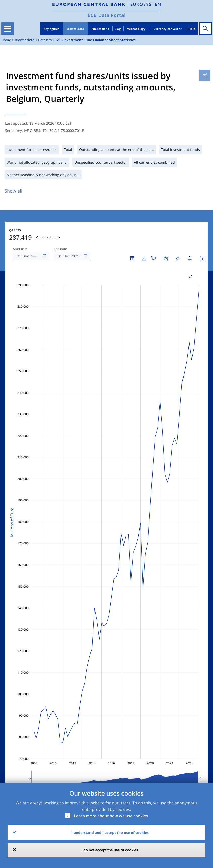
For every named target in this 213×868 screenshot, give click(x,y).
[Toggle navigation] (8, 29)
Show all (13, 191)
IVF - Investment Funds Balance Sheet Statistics (96, 40)
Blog (118, 29)
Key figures (52, 29)
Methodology (136, 29)
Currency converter (168, 29)
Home (6, 40)
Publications (100, 29)
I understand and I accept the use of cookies (110, 832)
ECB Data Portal (107, 15)
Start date (20, 249)
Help (192, 29)
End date (60, 249)
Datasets (45, 40)
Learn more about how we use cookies (111, 816)
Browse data (75, 29)
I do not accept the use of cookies (110, 850)
